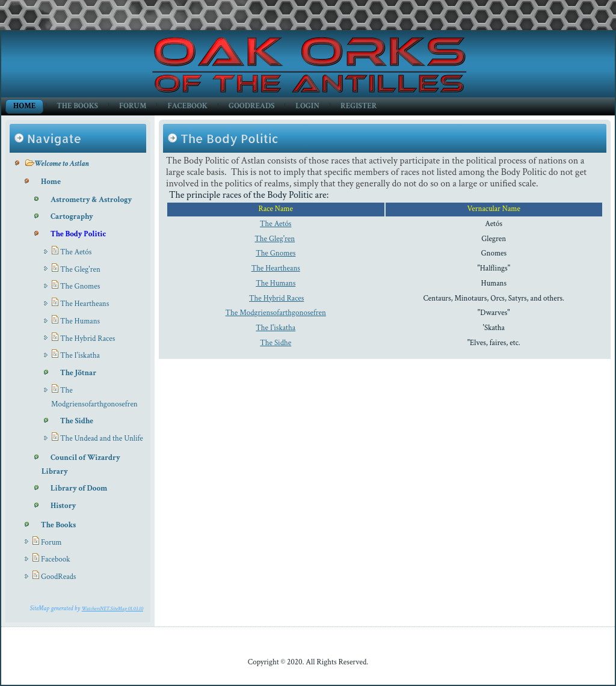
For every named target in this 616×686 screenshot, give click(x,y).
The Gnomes (80, 286)
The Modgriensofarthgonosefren (276, 313)
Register (359, 106)
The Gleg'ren (80, 270)
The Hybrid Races (88, 339)
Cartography (72, 217)
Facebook (187, 106)
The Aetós (76, 252)
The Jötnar (78, 373)
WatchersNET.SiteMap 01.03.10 (112, 608)
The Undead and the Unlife (102, 439)
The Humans (80, 321)
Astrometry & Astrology (91, 200)
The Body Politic (78, 234)
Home (24, 106)
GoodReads (251, 106)
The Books (77, 106)
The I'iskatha (80, 356)
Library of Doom (79, 488)
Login (307, 106)
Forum (133, 106)
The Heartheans (85, 304)
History (63, 506)
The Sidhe (77, 421)
